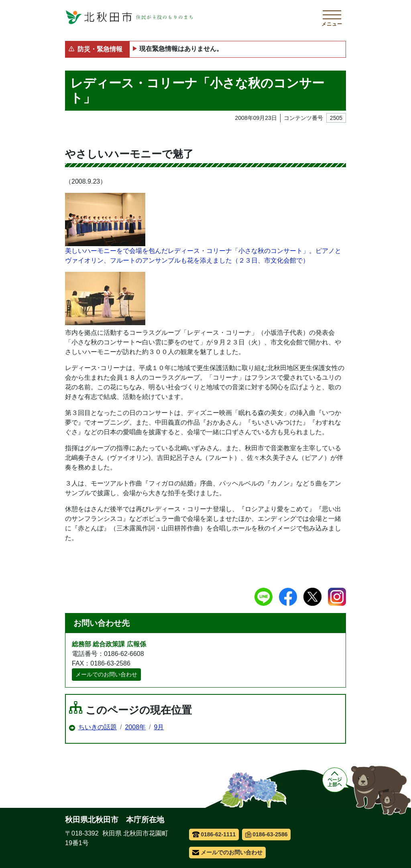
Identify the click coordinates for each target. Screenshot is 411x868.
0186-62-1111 (214, 834)
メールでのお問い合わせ (106, 674)
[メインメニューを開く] (332, 17)
